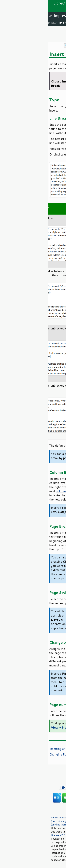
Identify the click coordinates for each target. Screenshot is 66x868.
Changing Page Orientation (20, 754)
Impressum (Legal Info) (17, 817)
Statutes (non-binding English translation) (32, 819)
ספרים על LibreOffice (33, 788)
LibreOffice (55, 16)
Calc (26, 16)
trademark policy (32, 856)
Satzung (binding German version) (29, 823)
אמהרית (30, 23)
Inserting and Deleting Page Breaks (25, 749)
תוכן (63, 32)
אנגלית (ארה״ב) (52, 23)
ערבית (16, 23)
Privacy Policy (40, 817)
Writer (37, 16)
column (13, 491)
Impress (13, 16)
